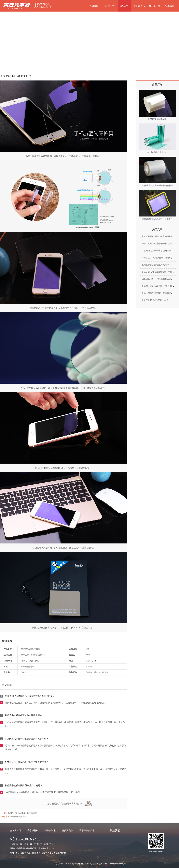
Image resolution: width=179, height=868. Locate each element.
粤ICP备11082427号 (109, 864)
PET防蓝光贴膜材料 (157, 119)
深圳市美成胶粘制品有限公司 (80, 864)
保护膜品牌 (67, 830)
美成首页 (94, 6)
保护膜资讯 (139, 6)
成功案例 (124, 6)
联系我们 (170, 6)
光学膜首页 (16, 830)
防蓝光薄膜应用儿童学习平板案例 (157, 219)
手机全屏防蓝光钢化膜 (17, 817)
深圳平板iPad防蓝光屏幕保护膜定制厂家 (160, 258)
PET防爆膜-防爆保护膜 (157, 152)
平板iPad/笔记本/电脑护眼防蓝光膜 (22, 813)
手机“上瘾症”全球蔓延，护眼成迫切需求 (159, 293)
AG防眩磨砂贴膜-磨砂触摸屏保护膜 (157, 185)
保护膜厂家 (155, 6)
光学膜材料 (109, 6)
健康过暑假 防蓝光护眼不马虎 (155, 300)
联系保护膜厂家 (87, 830)
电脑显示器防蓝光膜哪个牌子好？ (157, 265)
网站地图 (122, 864)
